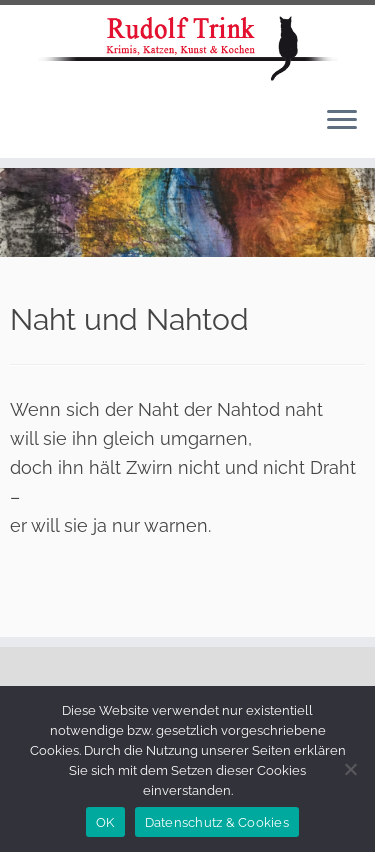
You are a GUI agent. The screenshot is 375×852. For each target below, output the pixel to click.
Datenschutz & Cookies (217, 822)
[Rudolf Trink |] (187, 48)
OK (105, 822)
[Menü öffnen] (342, 122)
